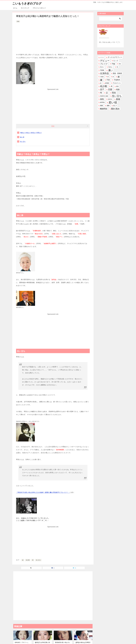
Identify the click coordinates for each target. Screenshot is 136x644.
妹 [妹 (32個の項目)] (108, 77)
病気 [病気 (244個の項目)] (102, 99)
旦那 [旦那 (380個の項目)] (110, 90)
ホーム (15, 8)
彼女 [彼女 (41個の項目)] (117, 86)
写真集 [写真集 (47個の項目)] (102, 70)
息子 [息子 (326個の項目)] (102, 89)
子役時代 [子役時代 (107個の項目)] (117, 80)
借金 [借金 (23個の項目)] (120, 64)
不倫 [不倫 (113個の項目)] (113, 64)
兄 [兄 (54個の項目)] (117, 67)
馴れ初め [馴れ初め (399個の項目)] (116, 109)
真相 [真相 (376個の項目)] (118, 99)
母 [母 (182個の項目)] (101, 93)
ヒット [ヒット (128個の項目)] (116, 61)
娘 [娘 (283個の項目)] (119, 77)
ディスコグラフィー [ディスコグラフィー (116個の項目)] (115, 57)
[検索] (110, 19)
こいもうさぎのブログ (27, 3)
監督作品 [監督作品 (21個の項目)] (110, 99)
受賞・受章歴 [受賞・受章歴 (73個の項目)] (117, 73)
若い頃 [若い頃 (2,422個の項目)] (113, 102)
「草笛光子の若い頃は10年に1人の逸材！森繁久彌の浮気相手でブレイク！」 (43, 492)
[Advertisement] (53, 37)
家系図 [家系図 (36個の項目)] (107, 83)
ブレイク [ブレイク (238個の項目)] (104, 64)
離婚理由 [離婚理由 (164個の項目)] (104, 109)
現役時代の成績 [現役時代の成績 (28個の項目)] (104, 96)
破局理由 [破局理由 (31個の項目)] (102, 102)
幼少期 (28, 560)
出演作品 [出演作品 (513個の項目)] (104, 73)
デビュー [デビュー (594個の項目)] (105, 61)
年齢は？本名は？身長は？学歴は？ (31, 133)
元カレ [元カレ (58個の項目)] (110, 67)
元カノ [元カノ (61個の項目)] (102, 67)
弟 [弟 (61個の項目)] (112, 86)
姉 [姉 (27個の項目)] (113, 77)
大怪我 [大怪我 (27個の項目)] (102, 77)
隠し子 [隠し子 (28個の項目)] (115, 106)
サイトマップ (25, 8)
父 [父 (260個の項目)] (107, 93)
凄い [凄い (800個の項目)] (110, 70)
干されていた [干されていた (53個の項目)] (117, 83)
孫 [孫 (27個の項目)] (101, 83)
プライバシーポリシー (39, 8)
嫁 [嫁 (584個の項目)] (101, 80)
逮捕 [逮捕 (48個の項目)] (108, 106)
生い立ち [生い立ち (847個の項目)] (117, 96)
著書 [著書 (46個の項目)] (101, 106)
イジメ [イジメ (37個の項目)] (102, 57)
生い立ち (23, 141)
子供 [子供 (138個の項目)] (108, 80)
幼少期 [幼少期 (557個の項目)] (104, 86)
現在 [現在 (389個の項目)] (114, 93)
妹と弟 (22, 137)
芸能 (18, 21)
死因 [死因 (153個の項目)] (118, 90)
